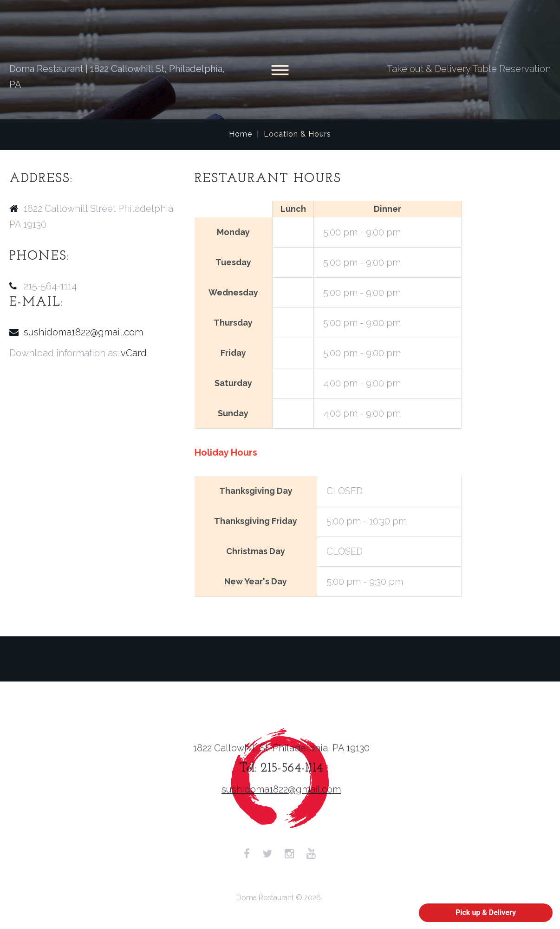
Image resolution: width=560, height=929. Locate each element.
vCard (134, 353)
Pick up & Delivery (486, 913)
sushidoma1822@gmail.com (83, 332)
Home (241, 134)
